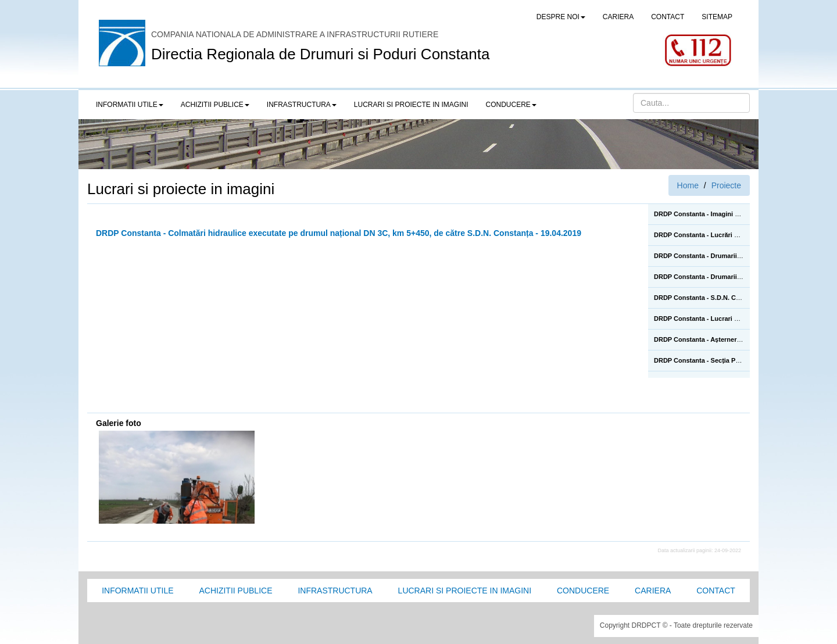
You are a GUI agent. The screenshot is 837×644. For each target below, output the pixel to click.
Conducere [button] (511, 105)
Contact (716, 591)
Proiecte (726, 185)
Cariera (653, 591)
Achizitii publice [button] (215, 105)
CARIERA (618, 17)
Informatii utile (137, 591)
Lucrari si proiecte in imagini (465, 591)
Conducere (583, 591)
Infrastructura (335, 591)
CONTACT (668, 17)
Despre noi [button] (561, 17)
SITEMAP (717, 17)
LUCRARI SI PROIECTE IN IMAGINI (411, 105)
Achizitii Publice (235, 591)
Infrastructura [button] (302, 105)
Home (688, 185)
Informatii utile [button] (130, 105)
